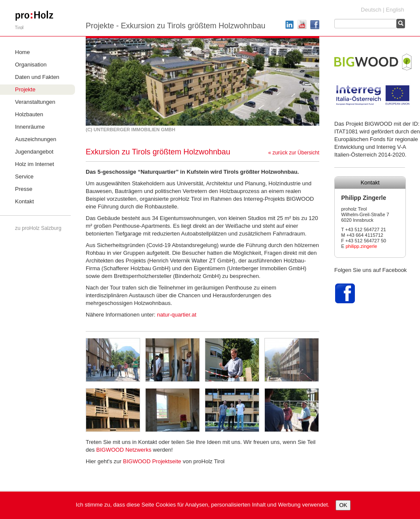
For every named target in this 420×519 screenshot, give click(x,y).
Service (24, 177)
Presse (24, 189)
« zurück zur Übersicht (294, 153)
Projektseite (152, 461)
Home (22, 52)
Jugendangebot (34, 152)
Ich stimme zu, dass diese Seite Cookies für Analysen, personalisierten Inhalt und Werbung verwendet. (203, 505)
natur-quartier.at (177, 315)
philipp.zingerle (361, 246)
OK (343, 505)
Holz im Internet (34, 164)
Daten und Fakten (37, 77)
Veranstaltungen (35, 102)
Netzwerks (124, 450)
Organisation (31, 65)
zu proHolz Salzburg (38, 228)
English (395, 10)
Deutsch (371, 10)
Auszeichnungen (36, 139)
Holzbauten (29, 114)
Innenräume (30, 127)
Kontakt (24, 201)
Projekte (25, 89)
